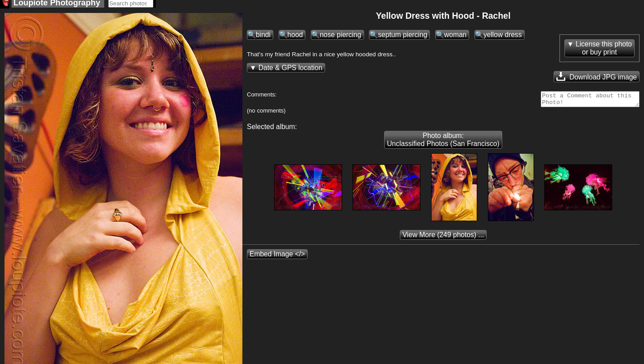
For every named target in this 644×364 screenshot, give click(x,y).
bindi (263, 37)
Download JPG (597, 79)
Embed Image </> (277, 259)
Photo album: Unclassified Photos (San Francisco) (443, 145)
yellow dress (503, 37)
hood (295, 37)
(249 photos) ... (443, 240)
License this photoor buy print (604, 51)
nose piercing (341, 37)
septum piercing (402, 37)
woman (455, 37)
